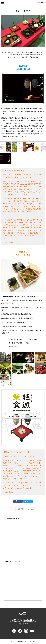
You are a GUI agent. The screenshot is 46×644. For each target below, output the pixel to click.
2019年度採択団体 (19, 509)
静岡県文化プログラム (15, 519)
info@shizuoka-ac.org (23, 623)
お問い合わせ (23, 625)
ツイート (28, 501)
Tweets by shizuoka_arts (12, 561)
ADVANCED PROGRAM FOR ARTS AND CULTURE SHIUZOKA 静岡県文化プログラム (23, 614)
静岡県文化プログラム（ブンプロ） (23, 2)
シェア (18, 501)
